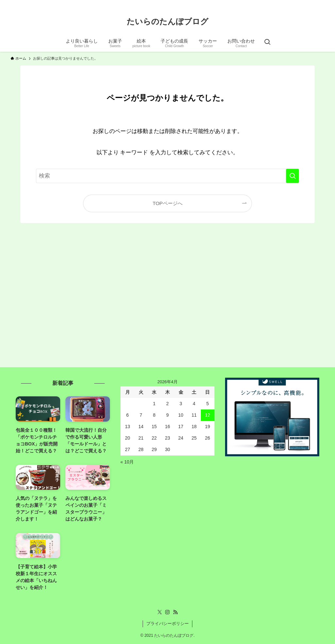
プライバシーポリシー (167, 624)
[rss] (320, 4)
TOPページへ (167, 203)
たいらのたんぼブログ (167, 22)
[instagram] (312, 4)
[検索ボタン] (267, 43)
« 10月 (127, 462)
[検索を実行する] (292, 176)
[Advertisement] (167, 300)
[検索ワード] (167, 176)
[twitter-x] (303, 4)
